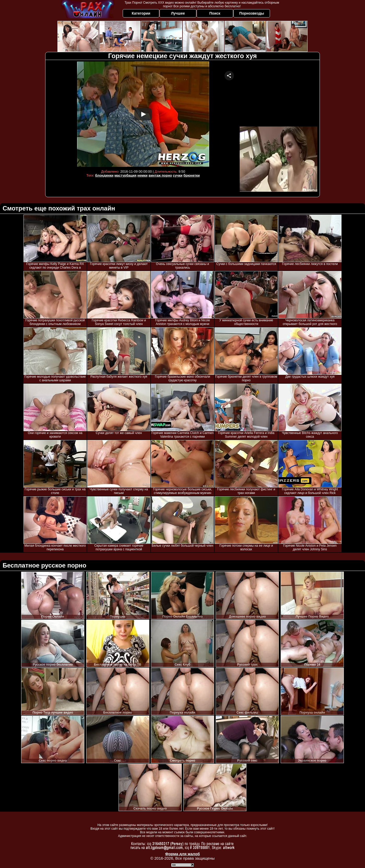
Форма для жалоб (182, 854)
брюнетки (192, 175)
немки (142, 175)
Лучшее (178, 13)
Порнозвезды (252, 13)
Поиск (215, 13)
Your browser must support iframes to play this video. (143, 114)
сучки (178, 175)
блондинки (104, 175)
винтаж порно (160, 175)
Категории (141, 13)
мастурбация (125, 175)
